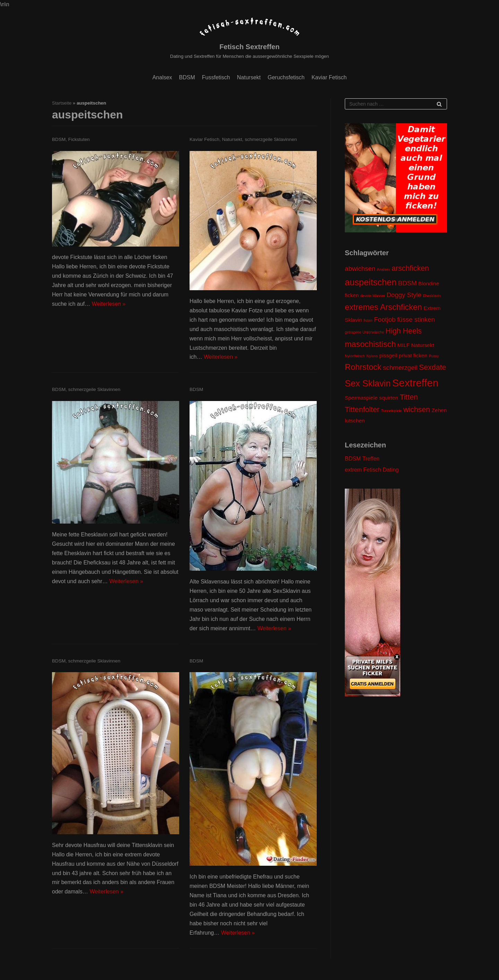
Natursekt (249, 77)
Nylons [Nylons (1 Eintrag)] (372, 356)
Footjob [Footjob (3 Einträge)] (385, 319)
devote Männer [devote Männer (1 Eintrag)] (373, 296)
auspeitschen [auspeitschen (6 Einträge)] (371, 282)
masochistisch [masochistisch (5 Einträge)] (370, 344)
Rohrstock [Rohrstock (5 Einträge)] (363, 367)
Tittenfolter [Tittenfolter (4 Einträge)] (362, 410)
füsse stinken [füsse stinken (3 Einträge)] (416, 319)
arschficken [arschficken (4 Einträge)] (410, 268)
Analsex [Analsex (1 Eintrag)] (384, 269)
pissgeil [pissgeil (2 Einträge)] (388, 355)
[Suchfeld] (396, 104)
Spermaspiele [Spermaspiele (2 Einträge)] (361, 398)
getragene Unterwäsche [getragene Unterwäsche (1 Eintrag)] (364, 332)
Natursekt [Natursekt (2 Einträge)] (422, 345)
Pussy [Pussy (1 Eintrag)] (434, 356)
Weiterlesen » (109, 304)
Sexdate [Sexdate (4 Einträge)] (432, 367)
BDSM (187, 77)
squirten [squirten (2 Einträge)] (389, 398)
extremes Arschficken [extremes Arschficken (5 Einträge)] (383, 307)
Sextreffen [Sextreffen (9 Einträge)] (415, 383)
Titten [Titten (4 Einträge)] (409, 397)
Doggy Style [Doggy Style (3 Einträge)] (404, 295)
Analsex (162, 77)
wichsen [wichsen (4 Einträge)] (417, 410)
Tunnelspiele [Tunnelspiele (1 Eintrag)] (391, 411)
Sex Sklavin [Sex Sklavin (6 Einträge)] (368, 383)
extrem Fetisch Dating (372, 470)
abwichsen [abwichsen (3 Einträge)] (360, 269)
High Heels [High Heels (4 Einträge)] (404, 331)
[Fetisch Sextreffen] (249, 38)
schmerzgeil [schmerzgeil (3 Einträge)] (400, 368)
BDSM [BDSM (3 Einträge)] (408, 283)
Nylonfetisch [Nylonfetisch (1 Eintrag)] (355, 356)
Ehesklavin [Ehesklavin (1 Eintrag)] (432, 296)
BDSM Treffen (362, 459)
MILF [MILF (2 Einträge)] (404, 345)
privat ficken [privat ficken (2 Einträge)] (413, 355)
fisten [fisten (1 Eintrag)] (368, 320)
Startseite (62, 103)
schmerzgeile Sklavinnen (271, 139)
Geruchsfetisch (286, 77)
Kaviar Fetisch (329, 77)
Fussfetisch (216, 77)
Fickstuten (79, 139)
